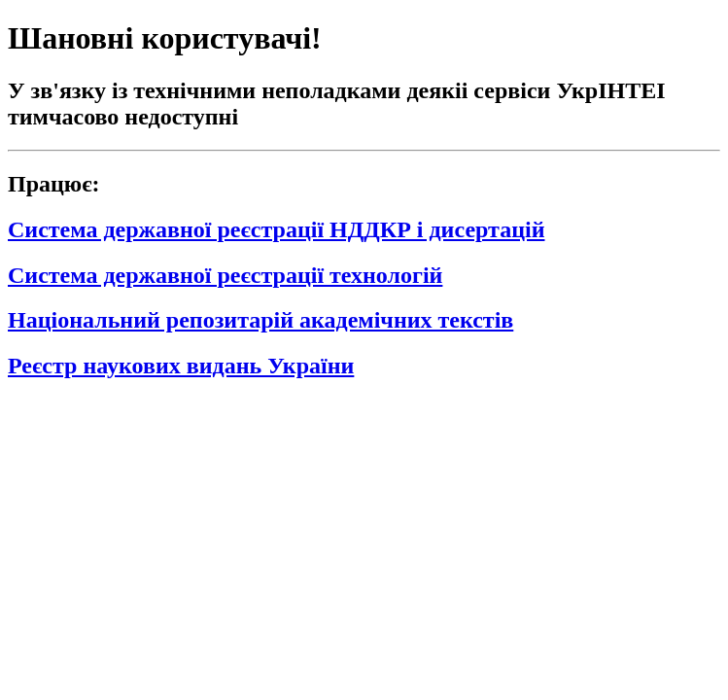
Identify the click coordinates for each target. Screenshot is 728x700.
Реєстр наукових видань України (181, 366)
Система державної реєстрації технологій (225, 275)
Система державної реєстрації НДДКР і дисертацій (276, 229)
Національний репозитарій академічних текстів (260, 320)
